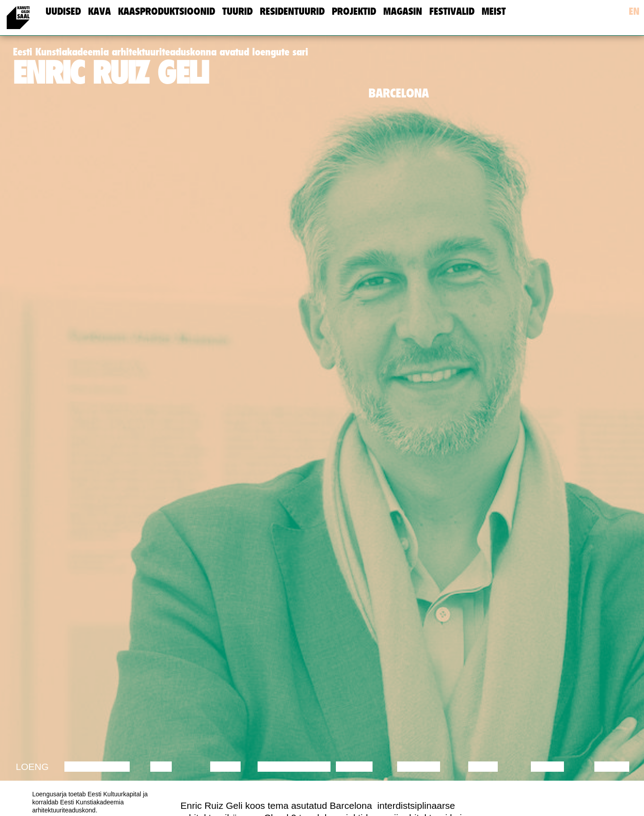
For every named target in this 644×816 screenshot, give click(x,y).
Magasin (403, 11)
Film (161, 767)
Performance (294, 767)
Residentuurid (292, 11)
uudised (63, 11)
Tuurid (237, 11)
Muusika (419, 767)
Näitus (612, 767)
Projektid (354, 11)
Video (483, 767)
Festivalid (452, 11)
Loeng (32, 767)
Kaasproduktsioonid (167, 11)
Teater (354, 767)
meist (494, 11)
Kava (100, 11)
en (634, 11)
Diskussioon (97, 767)
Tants (225, 767)
